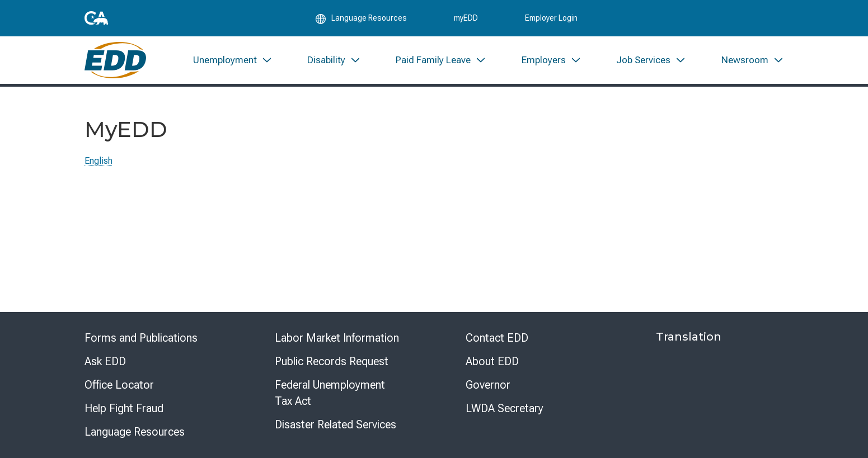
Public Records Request (332, 361)
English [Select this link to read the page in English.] (98, 161)
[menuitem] (232, 60)
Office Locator (119, 385)
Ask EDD (105, 361)
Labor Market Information (337, 338)
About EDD (492, 361)
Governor (488, 385)
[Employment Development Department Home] (116, 60)
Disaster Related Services (336, 424)
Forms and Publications (141, 338)
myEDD (466, 18)
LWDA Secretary (505, 408)
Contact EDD (497, 338)
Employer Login (551, 18)
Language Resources (135, 432)
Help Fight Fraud (124, 408)
